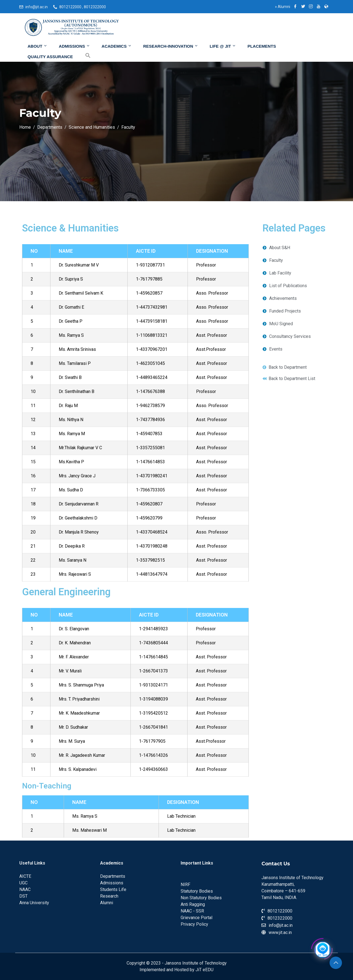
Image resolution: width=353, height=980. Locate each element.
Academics (117, 46)
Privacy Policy (194, 924)
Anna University (34, 903)
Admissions (74, 46)
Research (109, 896)
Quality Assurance (50, 57)
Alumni (283, 7)
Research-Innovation (171, 46)
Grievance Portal (196, 918)
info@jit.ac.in (37, 7)
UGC (23, 883)
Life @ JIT (223, 46)
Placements (262, 46)
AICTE (25, 876)
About (38, 46)
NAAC (25, 889)
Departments (113, 876)
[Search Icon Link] (84, 56)
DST (23, 896)
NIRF (185, 885)
